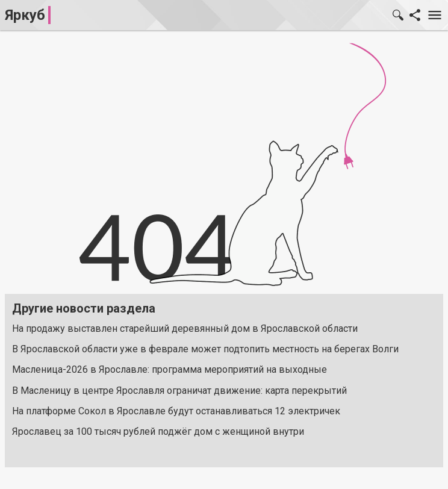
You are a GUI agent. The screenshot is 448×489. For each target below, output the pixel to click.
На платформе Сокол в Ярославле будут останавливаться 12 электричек (176, 411)
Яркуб (25, 15)
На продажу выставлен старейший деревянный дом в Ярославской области (185, 329)
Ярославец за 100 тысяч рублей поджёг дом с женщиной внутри (158, 431)
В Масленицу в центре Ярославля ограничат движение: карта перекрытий (179, 391)
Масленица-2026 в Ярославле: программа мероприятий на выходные (170, 369)
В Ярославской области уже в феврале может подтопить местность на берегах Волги (205, 349)
